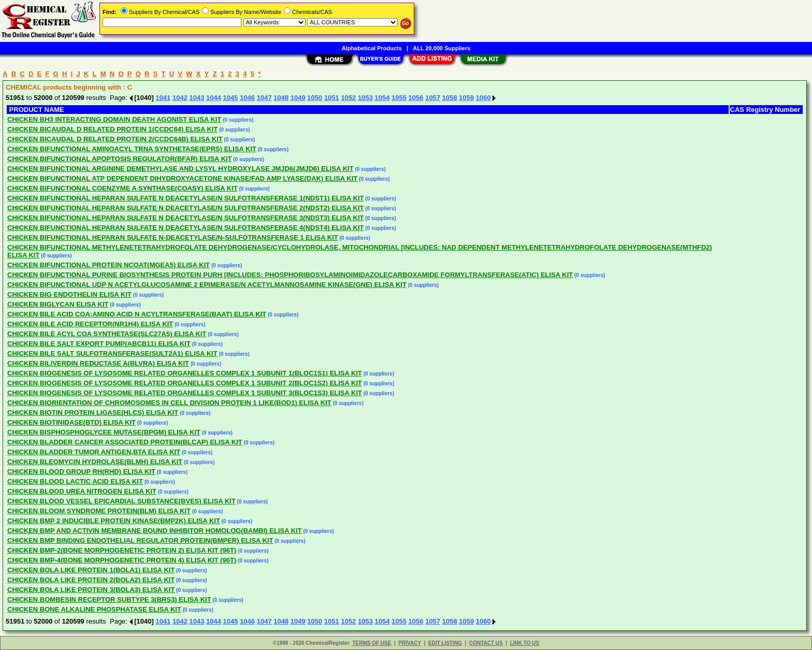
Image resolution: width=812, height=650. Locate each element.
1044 (214, 98)
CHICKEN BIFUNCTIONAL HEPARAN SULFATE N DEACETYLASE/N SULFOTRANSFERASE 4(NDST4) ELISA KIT (186, 228)
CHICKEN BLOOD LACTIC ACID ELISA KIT (75, 481)
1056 (416, 98)
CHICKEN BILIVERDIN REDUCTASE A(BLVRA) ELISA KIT (98, 363)
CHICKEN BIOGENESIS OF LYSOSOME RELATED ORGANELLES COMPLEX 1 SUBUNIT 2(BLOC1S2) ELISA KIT (185, 383)
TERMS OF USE (372, 643)
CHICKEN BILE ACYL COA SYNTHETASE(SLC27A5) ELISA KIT (107, 334)
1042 (180, 98)
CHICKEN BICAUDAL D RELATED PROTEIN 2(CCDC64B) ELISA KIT (115, 139)
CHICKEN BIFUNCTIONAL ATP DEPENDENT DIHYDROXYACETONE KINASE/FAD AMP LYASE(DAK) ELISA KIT (182, 178)
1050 (315, 98)
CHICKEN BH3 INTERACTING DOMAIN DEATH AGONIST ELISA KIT (114, 119)
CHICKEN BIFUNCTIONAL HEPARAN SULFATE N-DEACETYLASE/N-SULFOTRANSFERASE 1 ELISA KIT (173, 237)
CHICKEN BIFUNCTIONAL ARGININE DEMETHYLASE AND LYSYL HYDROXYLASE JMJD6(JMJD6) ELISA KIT (180, 169)
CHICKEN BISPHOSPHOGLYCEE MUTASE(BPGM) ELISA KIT (104, 432)
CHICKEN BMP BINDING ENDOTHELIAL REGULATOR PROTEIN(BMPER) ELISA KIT (140, 540)
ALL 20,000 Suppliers (441, 48)
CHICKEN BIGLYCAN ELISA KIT (58, 304)
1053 (365, 98)
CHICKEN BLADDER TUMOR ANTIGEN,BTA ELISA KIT (94, 452)
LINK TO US (525, 643)
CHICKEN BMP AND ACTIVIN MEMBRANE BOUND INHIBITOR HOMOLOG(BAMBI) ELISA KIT (155, 531)
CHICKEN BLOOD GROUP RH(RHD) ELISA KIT (81, 472)
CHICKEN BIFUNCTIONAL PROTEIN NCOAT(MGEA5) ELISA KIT (108, 265)
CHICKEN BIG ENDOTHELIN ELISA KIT (69, 294)
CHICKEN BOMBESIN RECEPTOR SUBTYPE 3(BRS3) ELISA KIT (109, 600)
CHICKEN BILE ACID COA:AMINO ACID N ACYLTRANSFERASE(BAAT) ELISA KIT (137, 314)
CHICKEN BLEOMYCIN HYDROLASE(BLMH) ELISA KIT (95, 462)
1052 (348, 98)
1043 (197, 98)
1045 (231, 98)
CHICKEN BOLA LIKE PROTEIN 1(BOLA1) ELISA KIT (91, 570)
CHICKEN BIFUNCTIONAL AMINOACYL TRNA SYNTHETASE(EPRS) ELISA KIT (132, 149)
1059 (466, 98)
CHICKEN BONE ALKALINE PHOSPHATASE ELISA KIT (94, 609)
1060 (483, 98)
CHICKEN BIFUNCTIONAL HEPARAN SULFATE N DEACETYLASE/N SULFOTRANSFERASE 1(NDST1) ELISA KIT (186, 198)
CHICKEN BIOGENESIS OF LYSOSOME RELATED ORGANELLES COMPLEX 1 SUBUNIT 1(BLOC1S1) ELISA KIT (185, 373)
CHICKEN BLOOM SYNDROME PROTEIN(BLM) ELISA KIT (99, 511)
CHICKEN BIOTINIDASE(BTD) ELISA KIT (71, 422)
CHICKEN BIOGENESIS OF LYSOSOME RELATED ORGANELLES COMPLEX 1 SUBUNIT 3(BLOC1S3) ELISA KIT (185, 393)
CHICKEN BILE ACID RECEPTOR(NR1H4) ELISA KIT (90, 324)
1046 (247, 98)
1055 (399, 98)
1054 (382, 98)
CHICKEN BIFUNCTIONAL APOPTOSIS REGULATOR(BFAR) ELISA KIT (120, 159)
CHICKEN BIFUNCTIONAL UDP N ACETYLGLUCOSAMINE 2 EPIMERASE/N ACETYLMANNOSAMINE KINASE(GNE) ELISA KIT (207, 285)
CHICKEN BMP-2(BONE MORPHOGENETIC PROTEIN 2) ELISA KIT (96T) (122, 550)
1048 (281, 98)
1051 (332, 98)
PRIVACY (410, 643)
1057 (433, 98)
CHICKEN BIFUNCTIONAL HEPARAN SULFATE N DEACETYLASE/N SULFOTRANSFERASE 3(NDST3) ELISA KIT (186, 218)
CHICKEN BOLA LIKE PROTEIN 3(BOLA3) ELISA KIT (91, 590)
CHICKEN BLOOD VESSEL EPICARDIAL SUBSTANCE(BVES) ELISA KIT (121, 501)
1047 (264, 98)
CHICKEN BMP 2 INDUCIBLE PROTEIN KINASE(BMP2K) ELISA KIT (114, 521)
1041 (163, 98)
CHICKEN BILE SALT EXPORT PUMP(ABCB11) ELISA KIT (99, 344)
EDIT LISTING (445, 643)
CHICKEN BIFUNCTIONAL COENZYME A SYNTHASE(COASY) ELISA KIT (122, 188)
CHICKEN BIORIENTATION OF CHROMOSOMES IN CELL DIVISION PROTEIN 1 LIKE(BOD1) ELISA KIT (169, 403)
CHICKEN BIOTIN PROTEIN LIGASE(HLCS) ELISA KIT (93, 413)
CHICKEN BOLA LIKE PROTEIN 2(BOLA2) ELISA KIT (91, 580)
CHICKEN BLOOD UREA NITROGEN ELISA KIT (82, 491)
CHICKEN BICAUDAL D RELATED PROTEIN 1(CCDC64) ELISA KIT (112, 129)
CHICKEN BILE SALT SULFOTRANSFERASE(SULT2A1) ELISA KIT (112, 353)
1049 (298, 98)
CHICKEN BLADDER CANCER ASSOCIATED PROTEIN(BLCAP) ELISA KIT (125, 442)
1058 (450, 98)
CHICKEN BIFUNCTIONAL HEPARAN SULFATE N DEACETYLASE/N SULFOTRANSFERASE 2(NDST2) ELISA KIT (186, 208)
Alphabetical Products (372, 48)
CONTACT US (486, 643)
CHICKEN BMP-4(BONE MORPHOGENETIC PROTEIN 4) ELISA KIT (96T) (122, 560)
